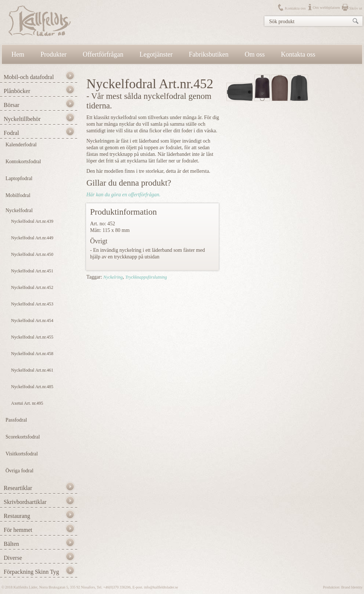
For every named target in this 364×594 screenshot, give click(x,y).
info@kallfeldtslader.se (161, 587)
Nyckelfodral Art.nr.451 (32, 271)
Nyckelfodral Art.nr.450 (32, 254)
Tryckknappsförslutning (146, 277)
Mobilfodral (18, 195)
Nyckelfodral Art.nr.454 (32, 321)
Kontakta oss (295, 8)
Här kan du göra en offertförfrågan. (123, 195)
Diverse (13, 558)
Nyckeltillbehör (22, 119)
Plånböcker (17, 91)
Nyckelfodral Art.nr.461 (32, 370)
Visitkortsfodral (22, 454)
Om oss (255, 54)
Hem (18, 54)
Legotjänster (156, 54)
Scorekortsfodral (23, 437)
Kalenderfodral (21, 145)
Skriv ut (356, 8)
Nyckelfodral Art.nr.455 (32, 337)
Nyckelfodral (19, 210)
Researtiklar (18, 488)
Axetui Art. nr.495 (27, 403)
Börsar (12, 105)
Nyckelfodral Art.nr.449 (32, 238)
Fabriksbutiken (209, 54)
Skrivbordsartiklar (25, 502)
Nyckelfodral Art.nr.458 (32, 354)
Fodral (11, 133)
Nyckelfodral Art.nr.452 (32, 287)
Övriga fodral (19, 471)
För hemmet (18, 530)
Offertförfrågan (103, 54)
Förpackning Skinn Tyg (31, 572)
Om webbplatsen (326, 7)
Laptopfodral (19, 178)
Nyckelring (113, 277)
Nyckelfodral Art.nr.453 (32, 304)
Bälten (11, 544)
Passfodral (16, 420)
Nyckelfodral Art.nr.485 (32, 387)
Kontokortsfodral (23, 162)
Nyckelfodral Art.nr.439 (32, 221)
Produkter (53, 54)
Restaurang (17, 516)
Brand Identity (352, 587)
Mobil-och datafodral (29, 77)
